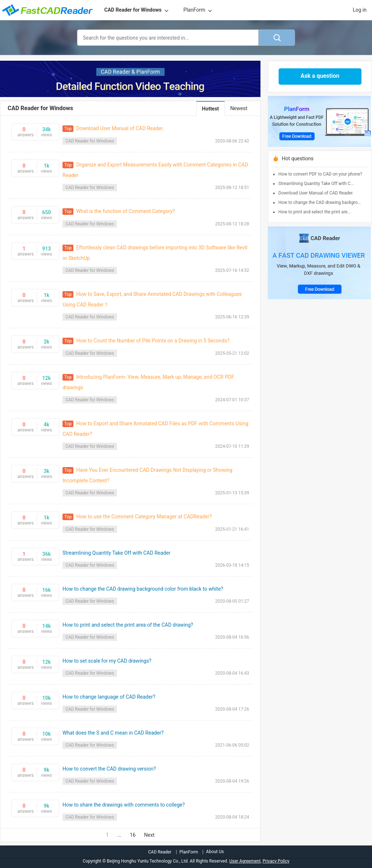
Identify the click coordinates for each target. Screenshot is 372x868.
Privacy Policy (276, 861)
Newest (239, 108)
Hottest (211, 109)
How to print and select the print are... (315, 212)
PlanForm (194, 10)
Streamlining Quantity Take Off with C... (316, 184)
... (119, 835)
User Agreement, (245, 861)
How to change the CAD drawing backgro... (320, 202)
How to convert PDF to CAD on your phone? (320, 174)
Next (149, 835)
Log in (360, 10)
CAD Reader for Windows (133, 10)
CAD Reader (160, 852)
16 (133, 835)
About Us (215, 852)
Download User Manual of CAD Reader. (316, 193)
